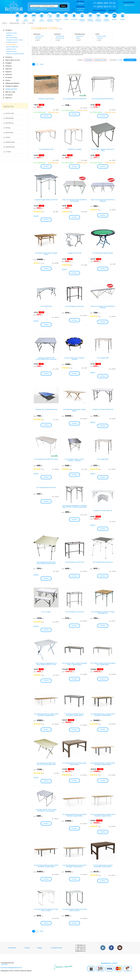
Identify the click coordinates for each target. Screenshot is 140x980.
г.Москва (80, 3)
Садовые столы (11, 49)
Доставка (80, 1)
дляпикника (42, 20)
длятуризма (26, 20)
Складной (100, 38)
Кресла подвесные (12, 47)
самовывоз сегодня (100, 60)
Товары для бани (11, 89)
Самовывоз (80, 6)
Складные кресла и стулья (14, 40)
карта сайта (4, 964)
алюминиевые (60, 36)
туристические (39, 36)
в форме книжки (101, 36)
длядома (18, 20)
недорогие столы (42, 9)
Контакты (112, 10)
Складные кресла (12, 42)
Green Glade (80, 36)
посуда (66, 19)
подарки (123, 19)
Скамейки (9, 35)
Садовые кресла (11, 51)
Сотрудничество (56, 948)
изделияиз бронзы (98, 20)
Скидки (40, 948)
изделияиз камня (82, 20)
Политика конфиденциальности (11, 967)
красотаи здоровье (50, 20)
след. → (42, 64)
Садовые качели (11, 33)
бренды (115, 19)
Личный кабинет (129, 2)
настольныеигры (58, 20)
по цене (120, 60)
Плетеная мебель (12, 38)
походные (38, 38)
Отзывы (27, 948)
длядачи (34, 20)
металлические (60, 38)
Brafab (78, 38)
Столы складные (11, 44)
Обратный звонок (99, 10)
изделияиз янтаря (90, 20)
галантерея (74, 19)
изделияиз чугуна (106, 20)
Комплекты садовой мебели (15, 54)
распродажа (88, 60)
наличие (36, 216)
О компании (12, 948)
